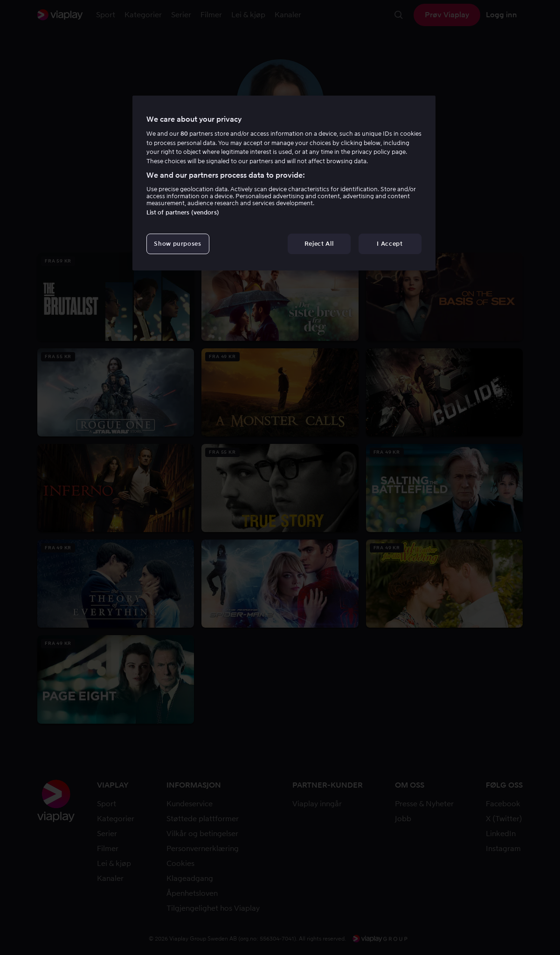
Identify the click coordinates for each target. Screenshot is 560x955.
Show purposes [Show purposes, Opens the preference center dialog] (177, 244)
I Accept (390, 244)
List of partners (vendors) (183, 212)
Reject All (319, 244)
